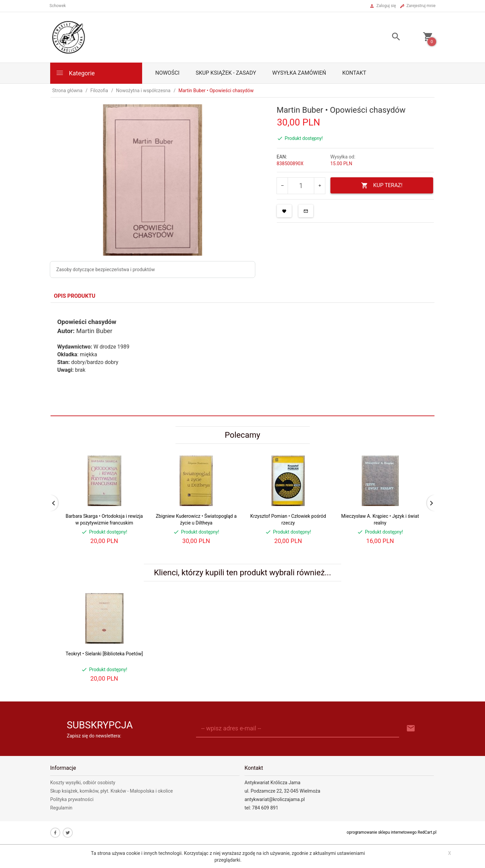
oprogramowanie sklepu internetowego (382, 832)
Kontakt (354, 73)
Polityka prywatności (72, 799)
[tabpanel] (243, 359)
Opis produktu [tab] (75, 296)
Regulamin (61, 808)
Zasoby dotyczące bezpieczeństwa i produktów (106, 269)
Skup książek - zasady (226, 73)
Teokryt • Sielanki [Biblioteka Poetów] (104, 654)
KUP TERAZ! (382, 186)
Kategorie (75, 73)
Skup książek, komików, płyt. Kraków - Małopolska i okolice (111, 791)
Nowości (167, 73)
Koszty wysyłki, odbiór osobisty (83, 783)
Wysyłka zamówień (299, 73)
